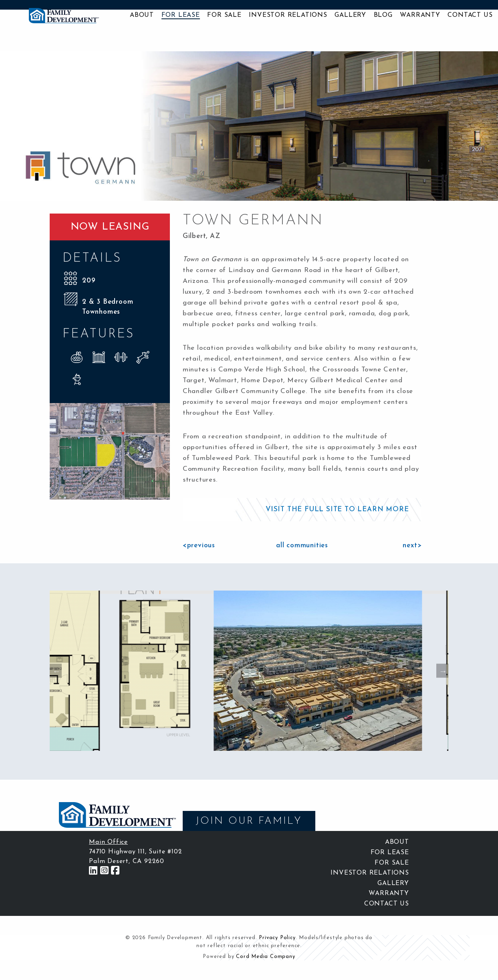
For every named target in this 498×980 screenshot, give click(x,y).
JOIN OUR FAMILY (249, 821)
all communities (302, 545)
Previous (56, 671)
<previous (199, 545)
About (142, 15)
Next (442, 671)
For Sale (224, 15)
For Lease (181, 15)
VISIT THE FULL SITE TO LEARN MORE (337, 509)
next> (412, 545)
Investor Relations (288, 15)
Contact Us (470, 15)
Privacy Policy (277, 938)
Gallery (350, 15)
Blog (383, 15)
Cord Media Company (265, 957)
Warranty (420, 15)
